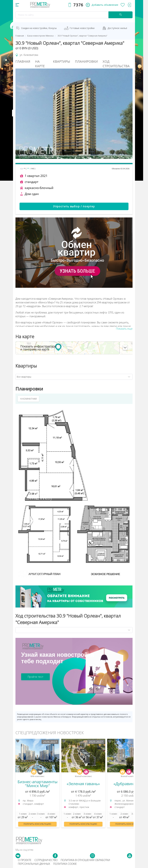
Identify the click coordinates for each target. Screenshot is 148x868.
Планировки (86, 61)
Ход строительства (116, 64)
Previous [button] (14, 783)
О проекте (25, 860)
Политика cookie (65, 864)
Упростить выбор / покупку (74, 206)
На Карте (40, 64)
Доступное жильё (117, 28)
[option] (37, 785)
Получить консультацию (37, 824)
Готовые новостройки (82, 28)
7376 (78, 5)
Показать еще (124, 329)
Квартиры (62, 61)
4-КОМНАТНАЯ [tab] (28, 399)
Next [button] (134, 783)
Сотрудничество (46, 860)
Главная (23, 61)
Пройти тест (35, 677)
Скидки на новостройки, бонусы (39, 28)
